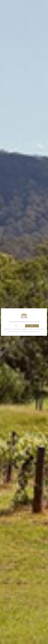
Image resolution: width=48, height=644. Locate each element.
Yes (32, 326)
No (16, 326)
